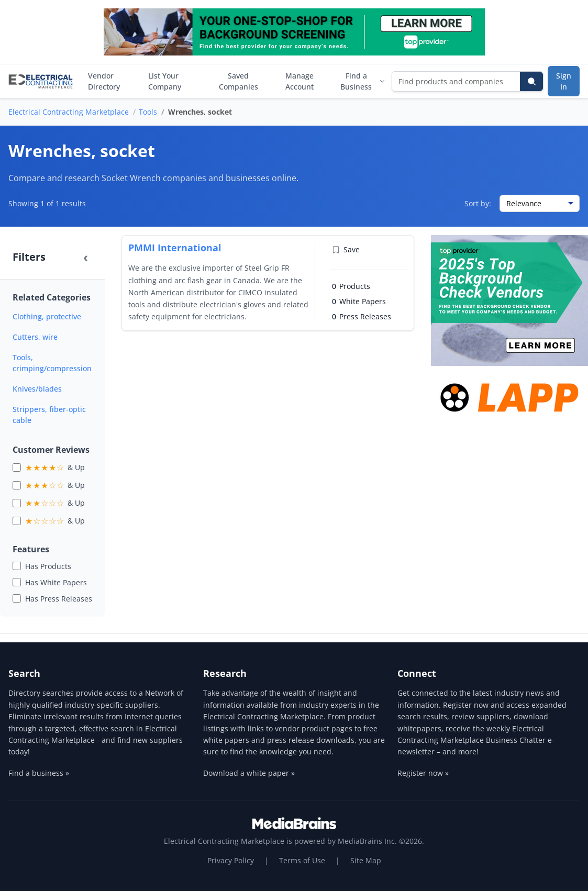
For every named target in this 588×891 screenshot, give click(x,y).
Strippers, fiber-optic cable (49, 415)
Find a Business (363, 81)
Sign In (564, 81)
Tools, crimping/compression (52, 363)
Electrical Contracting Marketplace (69, 112)
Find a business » (39, 773)
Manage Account (299, 81)
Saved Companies (238, 81)
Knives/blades (37, 389)
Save (346, 249)
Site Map (366, 860)
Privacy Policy (231, 860)
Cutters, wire (35, 337)
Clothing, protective (47, 316)
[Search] (531, 81)
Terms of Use (302, 860)
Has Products (48, 566)
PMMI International (175, 248)
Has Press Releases (59, 599)
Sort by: (478, 203)
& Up (55, 467)
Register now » (423, 773)
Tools (148, 112)
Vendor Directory (104, 81)
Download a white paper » (249, 773)
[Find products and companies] (456, 81)
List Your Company (165, 81)
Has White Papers (56, 582)
